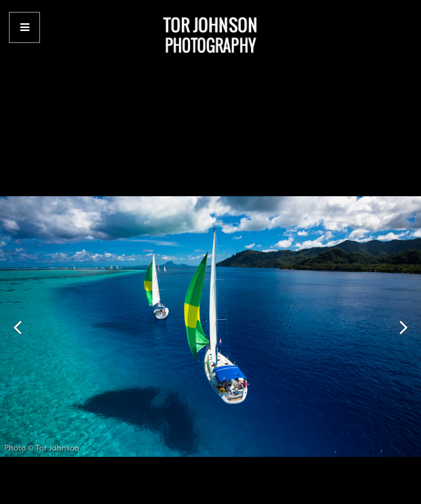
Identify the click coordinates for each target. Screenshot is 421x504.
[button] (17, 327)
